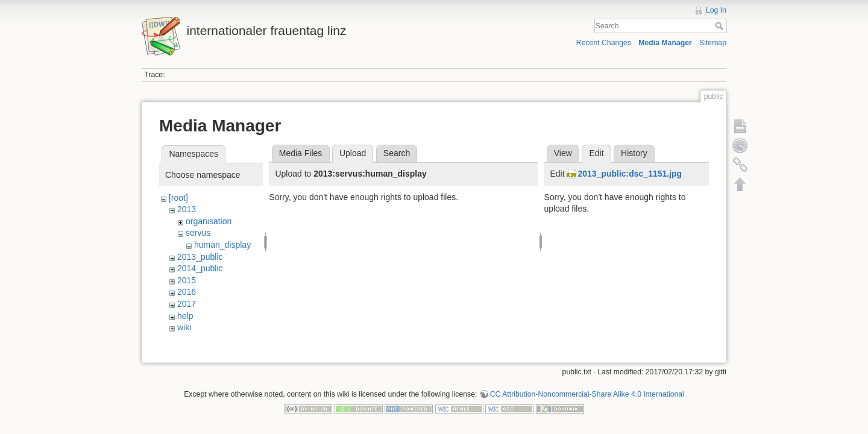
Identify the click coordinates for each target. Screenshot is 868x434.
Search (721, 26)
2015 (187, 280)
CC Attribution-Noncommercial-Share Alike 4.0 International (587, 394)
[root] (178, 198)
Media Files (301, 153)
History (634, 153)
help (185, 316)
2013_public (200, 257)
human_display (222, 245)
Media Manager (665, 43)
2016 (187, 292)
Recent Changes (604, 43)
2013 (187, 209)
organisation (209, 221)
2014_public (200, 268)
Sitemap (713, 43)
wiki (184, 327)
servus (198, 233)
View (563, 153)
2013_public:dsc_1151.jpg (630, 174)
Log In (716, 10)
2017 (187, 304)
